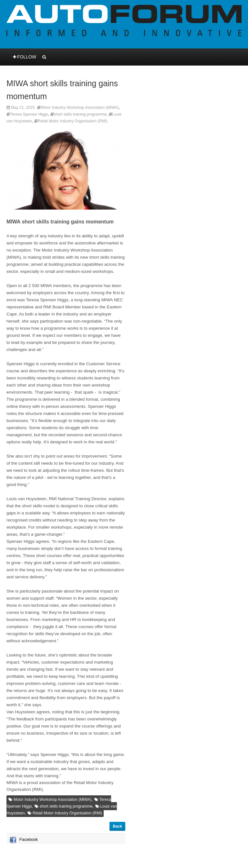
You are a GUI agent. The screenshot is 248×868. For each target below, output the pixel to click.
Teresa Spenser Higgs (29, 114)
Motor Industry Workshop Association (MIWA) (80, 108)
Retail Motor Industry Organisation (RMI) (72, 121)
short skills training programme (80, 114)
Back (117, 826)
